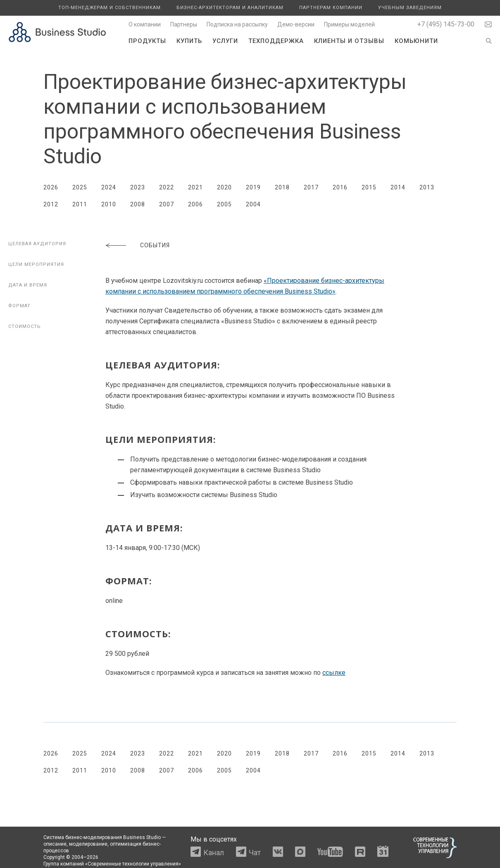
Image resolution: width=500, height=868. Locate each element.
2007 (167, 204)
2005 (224, 204)
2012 (51, 204)
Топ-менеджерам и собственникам (110, 8)
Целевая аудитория (37, 244)
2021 (195, 187)
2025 (80, 187)
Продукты (147, 41)
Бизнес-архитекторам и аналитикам (230, 8)
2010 (109, 204)
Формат (19, 306)
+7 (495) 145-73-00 (446, 24)
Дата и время (28, 285)
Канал (214, 852)
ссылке (334, 673)
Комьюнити (416, 41)
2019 (253, 187)
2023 (138, 187)
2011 (80, 204)
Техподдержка (276, 41)
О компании (145, 24)
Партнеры (184, 24)
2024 (109, 187)
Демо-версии (296, 24)
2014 (398, 187)
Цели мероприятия (36, 264)
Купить (189, 41)
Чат (255, 852)
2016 (340, 187)
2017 (311, 187)
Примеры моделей (349, 24)
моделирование (88, 844)
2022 (167, 187)
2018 (282, 187)
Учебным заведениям (410, 8)
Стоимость (25, 326)
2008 (138, 204)
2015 (369, 187)
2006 (195, 204)
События (155, 245)
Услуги (225, 41)
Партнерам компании (331, 8)
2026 (51, 187)
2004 (253, 204)
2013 (427, 187)
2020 (224, 187)
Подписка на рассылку (237, 24)
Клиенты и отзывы (349, 41)
